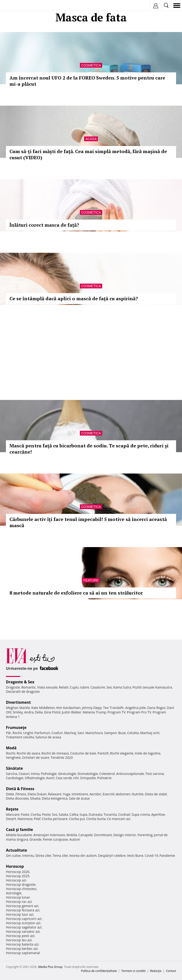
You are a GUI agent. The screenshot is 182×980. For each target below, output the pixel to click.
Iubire (85, 687)
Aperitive (158, 814)
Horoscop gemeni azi (22, 906)
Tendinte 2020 (62, 757)
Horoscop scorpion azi (23, 923)
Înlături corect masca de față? (44, 225)
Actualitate (16, 850)
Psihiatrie (104, 778)
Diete (10, 794)
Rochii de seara (28, 753)
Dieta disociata (17, 798)
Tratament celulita (20, 737)
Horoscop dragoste (21, 884)
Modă (11, 748)
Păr (9, 733)
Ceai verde (64, 778)
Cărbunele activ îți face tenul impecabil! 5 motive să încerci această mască (88, 522)
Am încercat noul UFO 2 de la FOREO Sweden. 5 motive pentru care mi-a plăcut (87, 81)
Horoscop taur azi (20, 914)
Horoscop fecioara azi (23, 910)
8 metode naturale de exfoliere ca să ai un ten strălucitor (76, 593)
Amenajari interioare (49, 835)
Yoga (67, 794)
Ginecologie (67, 774)
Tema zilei (60, 856)
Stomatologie (88, 774)
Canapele (85, 835)
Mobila (72, 835)
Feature (91, 580)
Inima (35, 774)
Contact (171, 971)
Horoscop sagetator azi (24, 927)
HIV (76, 778)
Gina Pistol (52, 712)
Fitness (21, 794)
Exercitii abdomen (116, 794)
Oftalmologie (35, 778)
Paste (25, 814)
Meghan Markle (18, 708)
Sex (109, 687)
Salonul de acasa (48, 737)
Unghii (28, 733)
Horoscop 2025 (18, 876)
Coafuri (57, 733)
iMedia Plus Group (50, 967)
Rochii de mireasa (55, 753)
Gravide (35, 839)
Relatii (64, 687)
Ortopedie (88, 778)
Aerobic (95, 794)
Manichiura (94, 733)
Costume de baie (83, 753)
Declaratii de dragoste (23, 692)
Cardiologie (15, 778)
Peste (46, 814)
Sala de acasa (79, 798)
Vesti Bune (135, 856)
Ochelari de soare (36, 757)
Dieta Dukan (37, 794)
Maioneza (25, 819)
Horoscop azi (16, 880)
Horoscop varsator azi (23, 931)
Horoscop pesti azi (20, 936)
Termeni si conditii (134, 971)
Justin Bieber (72, 712)
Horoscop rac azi (19, 902)
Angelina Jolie (135, 708)
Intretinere (80, 794)
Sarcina (12, 774)
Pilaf (37, 819)
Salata (64, 814)
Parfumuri (42, 733)
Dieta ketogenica (55, 798)
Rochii (17, 733)
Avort (50, 778)
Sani (81, 733)
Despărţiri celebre (112, 856)
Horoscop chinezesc (21, 889)
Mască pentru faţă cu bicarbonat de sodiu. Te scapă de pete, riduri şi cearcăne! (89, 449)
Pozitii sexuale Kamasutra (152, 687)
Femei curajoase (55, 839)
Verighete (13, 757)
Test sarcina (155, 774)
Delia (39, 712)
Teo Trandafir (114, 708)
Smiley (18, 712)
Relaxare (55, 794)
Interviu (28, 856)
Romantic (29, 687)
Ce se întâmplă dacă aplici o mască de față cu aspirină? (74, 298)
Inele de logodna (147, 753)
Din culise (13, 856)
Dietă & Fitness (20, 789)
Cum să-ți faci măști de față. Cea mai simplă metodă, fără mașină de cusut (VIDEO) (88, 154)
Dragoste (13, 687)
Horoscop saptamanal (23, 953)
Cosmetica (91, 65)
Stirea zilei (43, 856)
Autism (75, 839)
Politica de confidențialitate (99, 971)
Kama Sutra (122, 687)
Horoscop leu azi (19, 940)
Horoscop (15, 866)
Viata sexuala (47, 687)
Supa (84, 814)
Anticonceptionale (130, 774)
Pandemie (167, 856)
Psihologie (49, 774)
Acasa (91, 139)
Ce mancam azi (119, 819)
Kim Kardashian (68, 708)
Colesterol (107, 774)
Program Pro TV (139, 712)
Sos (55, 814)
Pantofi (103, 753)
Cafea (74, 814)
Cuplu (74, 687)
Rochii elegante (122, 753)
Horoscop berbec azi (22, 949)
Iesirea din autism (83, 856)
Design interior (125, 835)
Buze (122, 733)
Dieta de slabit (156, 794)
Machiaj (70, 733)
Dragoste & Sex (20, 682)
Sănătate (14, 768)
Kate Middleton (43, 708)
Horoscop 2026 (18, 872)
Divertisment (18, 702)
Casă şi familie (19, 830)
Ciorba (36, 814)
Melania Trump (94, 712)
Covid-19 (152, 856)
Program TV (116, 712)
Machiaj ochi (150, 733)
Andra (29, 712)
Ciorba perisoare (55, 819)
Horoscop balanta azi (22, 944)
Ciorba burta (96, 819)
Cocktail (124, 814)
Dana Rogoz (156, 708)
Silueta (35, 798)
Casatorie (98, 687)
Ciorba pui (77, 819)
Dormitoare (103, 835)
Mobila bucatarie (19, 835)
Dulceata (95, 814)
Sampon (110, 733)
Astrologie (14, 893)
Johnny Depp (92, 708)
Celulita (133, 733)
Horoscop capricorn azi (24, 919)
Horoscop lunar (18, 897)
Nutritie (138, 794)
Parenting (145, 835)
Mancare (13, 814)
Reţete (12, 809)
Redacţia (156, 971)
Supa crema (141, 814)
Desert (11, 819)
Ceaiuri (24, 774)
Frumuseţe (16, 727)
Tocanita (110, 814)
